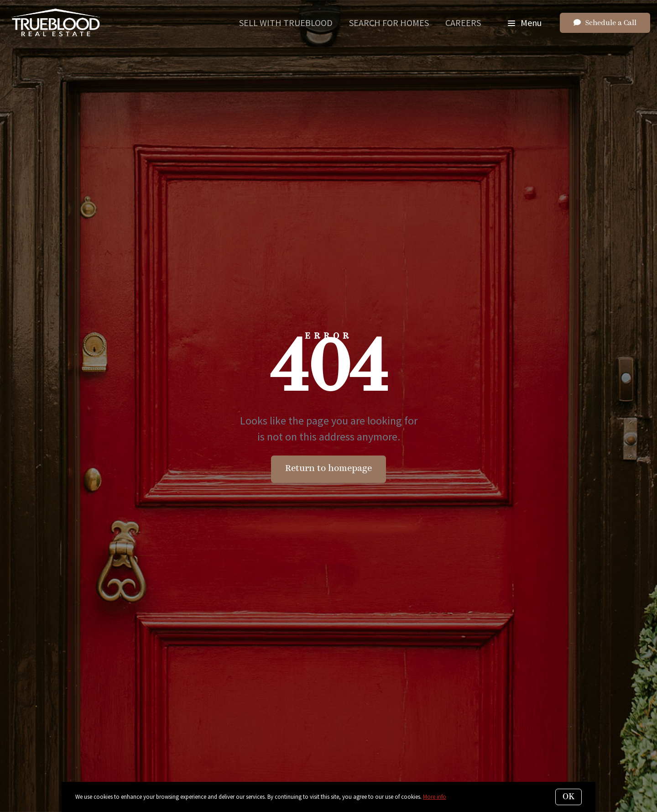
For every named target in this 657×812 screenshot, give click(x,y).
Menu (525, 23)
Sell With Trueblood (286, 23)
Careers (463, 23)
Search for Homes (389, 23)
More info (435, 797)
